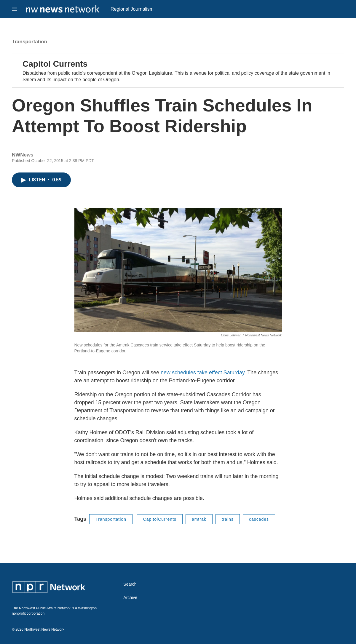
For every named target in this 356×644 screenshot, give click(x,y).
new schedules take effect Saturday (203, 373)
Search (130, 584)
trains (228, 519)
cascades (259, 519)
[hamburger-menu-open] (15, 9)
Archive (130, 598)
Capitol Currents (55, 64)
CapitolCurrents (160, 519)
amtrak (199, 519)
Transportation (29, 42)
